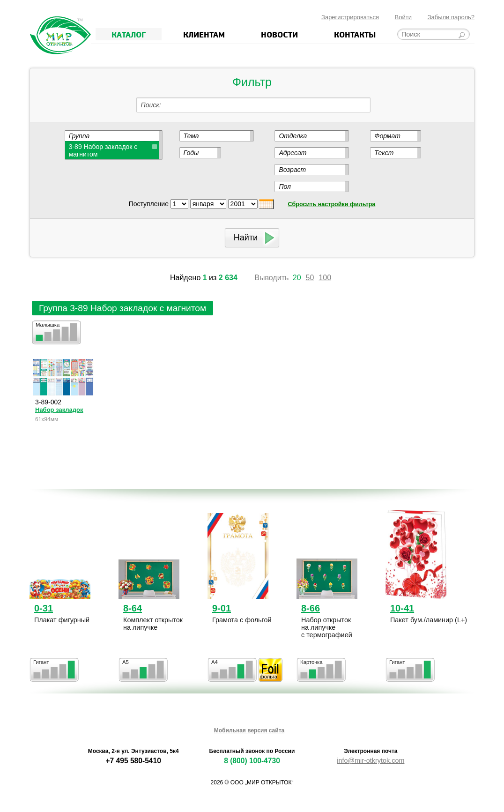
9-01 (222, 608)
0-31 (44, 608)
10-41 (402, 608)
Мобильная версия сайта (249, 730)
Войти (403, 17)
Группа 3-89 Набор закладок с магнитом (122, 308)
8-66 (311, 608)
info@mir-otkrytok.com (371, 760)
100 (325, 278)
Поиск (150, 105)
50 (310, 278)
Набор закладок (59, 410)
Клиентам (204, 34)
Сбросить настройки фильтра (332, 204)
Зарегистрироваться (350, 17)
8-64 (133, 608)
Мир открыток (60, 35)
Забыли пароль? (451, 17)
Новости (279, 34)
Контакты (355, 34)
